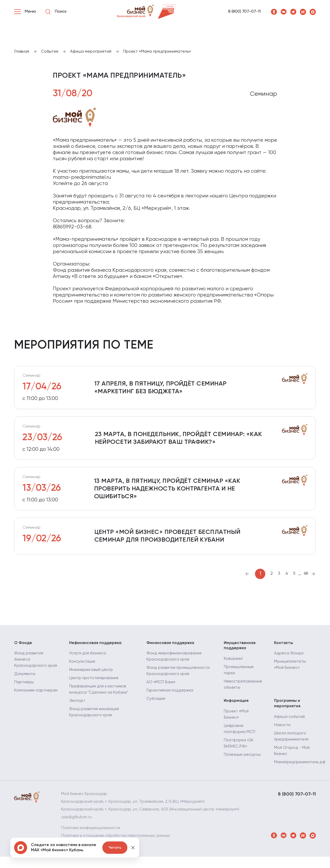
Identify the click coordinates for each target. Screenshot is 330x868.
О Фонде (23, 652)
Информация (237, 711)
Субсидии (156, 709)
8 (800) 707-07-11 (244, 12)
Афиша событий (290, 728)
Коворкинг (234, 669)
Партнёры (24, 698)
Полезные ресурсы (242, 766)
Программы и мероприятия (287, 714)
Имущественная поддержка (240, 655)
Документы (25, 690)
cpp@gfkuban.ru (77, 829)
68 (306, 582)
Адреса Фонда (289, 663)
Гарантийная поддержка (171, 700)
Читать (115, 848)
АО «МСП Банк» (161, 692)
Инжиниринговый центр (92, 680)
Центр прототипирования (95, 688)
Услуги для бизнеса (88, 663)
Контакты (284, 652)
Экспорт (78, 711)
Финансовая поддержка (171, 652)
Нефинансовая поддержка (96, 652)
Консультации (83, 671)
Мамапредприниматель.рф (301, 774)
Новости (282, 736)
